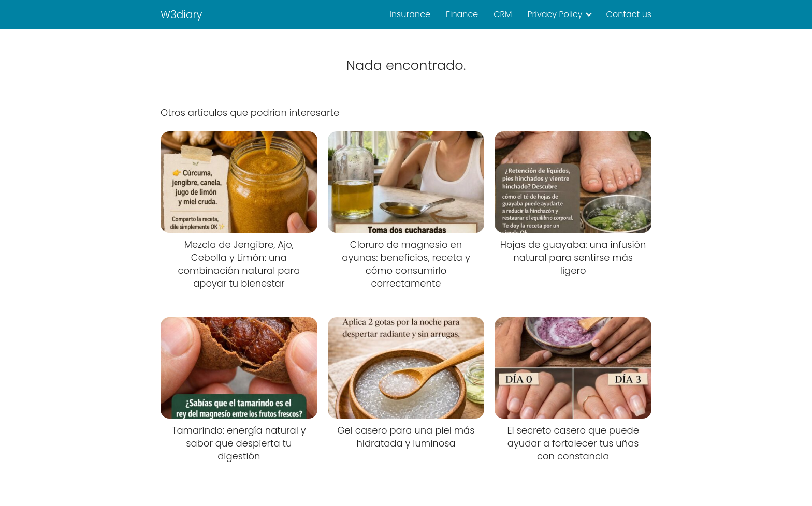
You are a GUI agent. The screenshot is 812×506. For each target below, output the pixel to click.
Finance (462, 14)
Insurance (410, 14)
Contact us (629, 14)
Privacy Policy (555, 14)
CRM (503, 14)
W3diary (182, 14)
